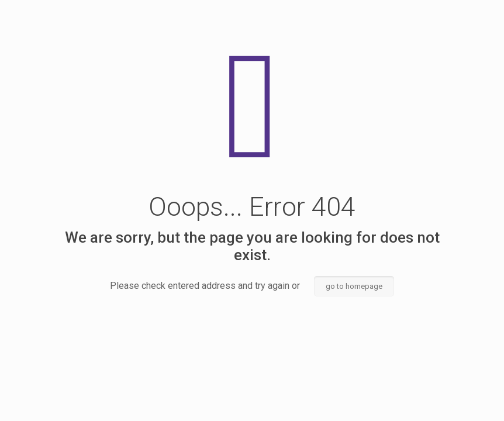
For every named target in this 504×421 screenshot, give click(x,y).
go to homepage (354, 286)
